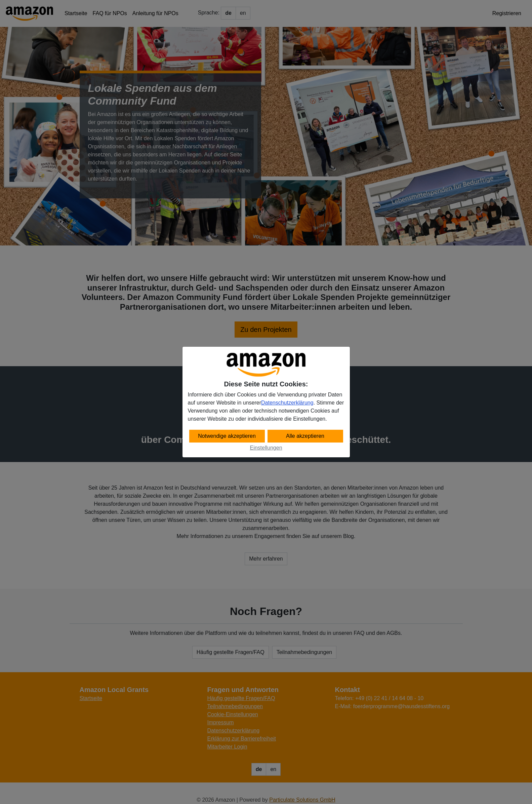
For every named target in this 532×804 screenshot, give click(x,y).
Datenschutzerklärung (287, 403)
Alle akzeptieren (305, 436)
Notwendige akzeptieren (227, 436)
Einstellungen (266, 448)
